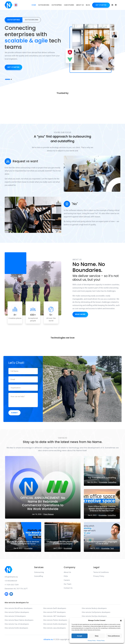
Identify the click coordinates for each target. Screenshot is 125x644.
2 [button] (11, 80)
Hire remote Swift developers (55, 608)
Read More (80, 314)
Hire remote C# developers (15, 616)
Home (34, 5)
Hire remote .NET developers (55, 616)
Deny (97, 636)
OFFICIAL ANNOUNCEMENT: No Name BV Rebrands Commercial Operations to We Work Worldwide (43, 504)
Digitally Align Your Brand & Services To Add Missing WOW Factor (23, 543)
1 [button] (8, 80)
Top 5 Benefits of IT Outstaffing (102, 478)
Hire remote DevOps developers (94, 616)
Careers (67, 580)
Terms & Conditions (101, 572)
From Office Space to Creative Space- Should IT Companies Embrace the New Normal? (102, 509)
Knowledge (28, 549)
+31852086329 (11, 581)
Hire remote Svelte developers (55, 624)
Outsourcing (44, 5)
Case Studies (69, 5)
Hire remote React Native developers (19, 620)
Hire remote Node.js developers (94, 608)
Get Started (101, 5)
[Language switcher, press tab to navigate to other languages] (16, 5)
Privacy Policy (92, 641)
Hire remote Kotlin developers (16, 628)
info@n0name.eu (11, 577)
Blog (88, 5)
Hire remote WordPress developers (19, 608)
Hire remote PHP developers (54, 612)
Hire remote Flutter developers (55, 620)
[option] (33, 48)
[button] (121, 620)
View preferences (114, 636)
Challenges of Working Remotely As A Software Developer (62, 543)
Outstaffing (57, 5)
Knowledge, (103, 482)
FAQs (66, 576)
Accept (80, 636)
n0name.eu (48, 639)
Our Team (68, 584)
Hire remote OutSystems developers (96, 612)
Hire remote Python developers (17, 612)
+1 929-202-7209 (12, 585)
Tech (112, 549)
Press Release (49, 514)
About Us (80, 5)
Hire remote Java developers (54, 628)
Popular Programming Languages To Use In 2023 (102, 543)
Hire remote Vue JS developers (17, 624)
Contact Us (68, 588)
